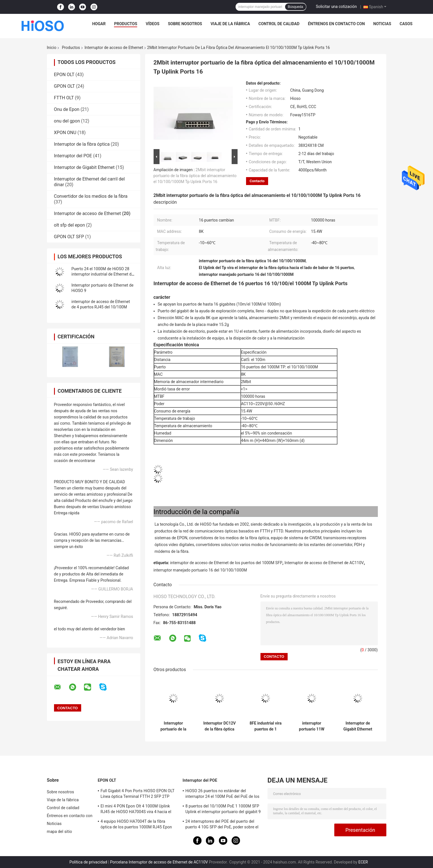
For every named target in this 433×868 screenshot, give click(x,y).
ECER (363, 862)
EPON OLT (64, 75)
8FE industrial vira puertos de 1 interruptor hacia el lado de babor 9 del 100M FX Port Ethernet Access (266, 726)
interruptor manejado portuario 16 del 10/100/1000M (200, 570)
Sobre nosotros (185, 24)
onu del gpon (67, 121)
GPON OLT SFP (69, 237)
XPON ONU (65, 133)
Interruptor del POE (73, 156)
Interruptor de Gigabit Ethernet (84, 167)
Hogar (99, 24)
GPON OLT (64, 86)
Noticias (382, 24)
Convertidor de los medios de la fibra (91, 196)
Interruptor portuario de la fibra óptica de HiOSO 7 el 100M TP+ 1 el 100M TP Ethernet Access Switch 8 (173, 726)
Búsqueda (296, 7)
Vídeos (153, 24)
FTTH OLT (64, 98)
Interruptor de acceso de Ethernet (114, 48)
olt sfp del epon (70, 225)
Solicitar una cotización (336, 7)
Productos (126, 24)
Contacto (257, 181)
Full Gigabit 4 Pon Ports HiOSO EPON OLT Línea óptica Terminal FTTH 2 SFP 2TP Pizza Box (138, 794)
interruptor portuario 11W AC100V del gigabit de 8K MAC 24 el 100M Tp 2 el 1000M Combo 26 (312, 726)
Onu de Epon (67, 109)
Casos (406, 24)
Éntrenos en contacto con (336, 24)
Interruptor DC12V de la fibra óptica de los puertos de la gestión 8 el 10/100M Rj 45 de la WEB (220, 726)
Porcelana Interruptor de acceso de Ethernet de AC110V (159, 862)
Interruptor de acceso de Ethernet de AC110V (324, 563)
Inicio (52, 48)
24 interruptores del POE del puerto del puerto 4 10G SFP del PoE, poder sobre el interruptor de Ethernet (222, 825)
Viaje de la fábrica (230, 24)
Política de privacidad (88, 862)
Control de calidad (279, 24)
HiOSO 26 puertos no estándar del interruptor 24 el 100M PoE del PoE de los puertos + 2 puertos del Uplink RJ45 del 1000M (223, 794)
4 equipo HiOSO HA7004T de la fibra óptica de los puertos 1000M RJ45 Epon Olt (136, 825)
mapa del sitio (60, 832)
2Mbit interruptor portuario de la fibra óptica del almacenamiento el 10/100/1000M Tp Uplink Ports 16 (195, 176)
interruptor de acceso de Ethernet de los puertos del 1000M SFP (226, 563)
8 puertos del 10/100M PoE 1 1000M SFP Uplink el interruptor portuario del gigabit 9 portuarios (223, 810)
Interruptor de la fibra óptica (82, 144)
